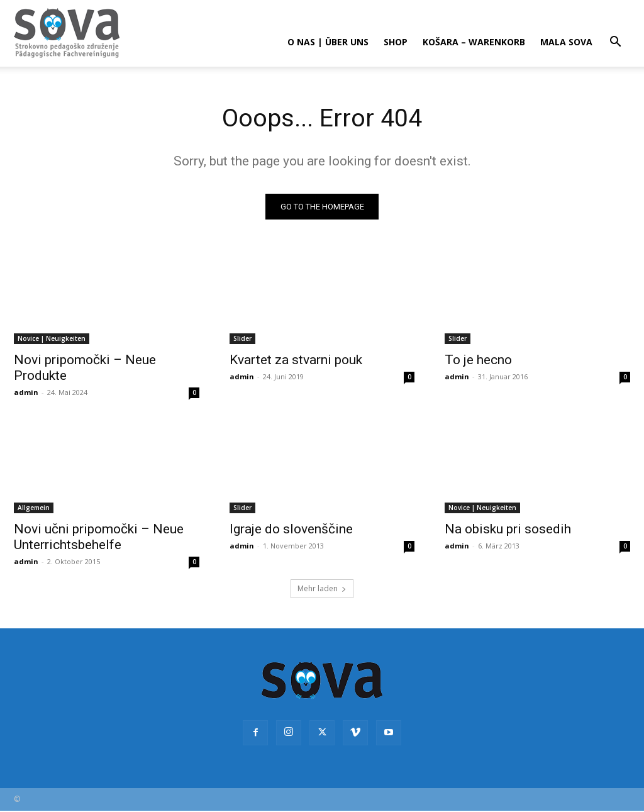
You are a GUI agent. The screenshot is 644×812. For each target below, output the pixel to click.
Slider (242, 338)
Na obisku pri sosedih (508, 530)
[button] (615, 43)
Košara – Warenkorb (474, 42)
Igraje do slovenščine (291, 530)
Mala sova (566, 42)
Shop (396, 42)
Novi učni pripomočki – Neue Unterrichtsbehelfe (99, 537)
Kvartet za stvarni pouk (296, 360)
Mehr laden (322, 590)
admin (26, 392)
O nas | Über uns (328, 42)
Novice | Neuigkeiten (52, 338)
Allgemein (34, 508)
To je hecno (478, 360)
